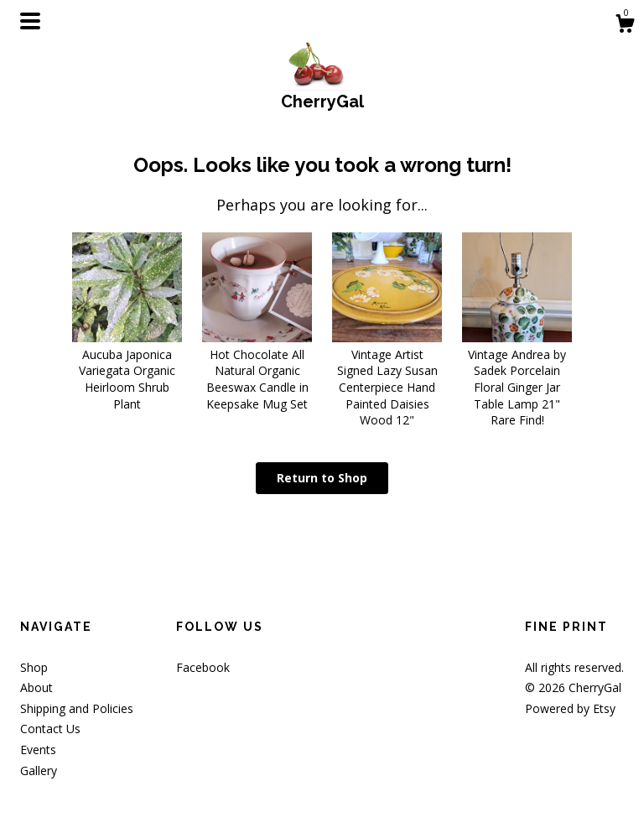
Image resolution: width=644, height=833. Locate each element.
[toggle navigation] (30, 21)
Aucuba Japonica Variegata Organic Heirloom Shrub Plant (127, 370)
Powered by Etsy (570, 708)
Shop (34, 667)
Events (38, 750)
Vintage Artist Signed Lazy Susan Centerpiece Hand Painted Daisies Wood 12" (387, 379)
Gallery (39, 771)
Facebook (203, 667)
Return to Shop (322, 478)
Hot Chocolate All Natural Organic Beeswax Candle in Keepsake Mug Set (257, 370)
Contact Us (50, 729)
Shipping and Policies (77, 708)
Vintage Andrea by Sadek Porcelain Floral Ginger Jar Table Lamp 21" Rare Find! (517, 379)
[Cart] (625, 26)
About (36, 687)
